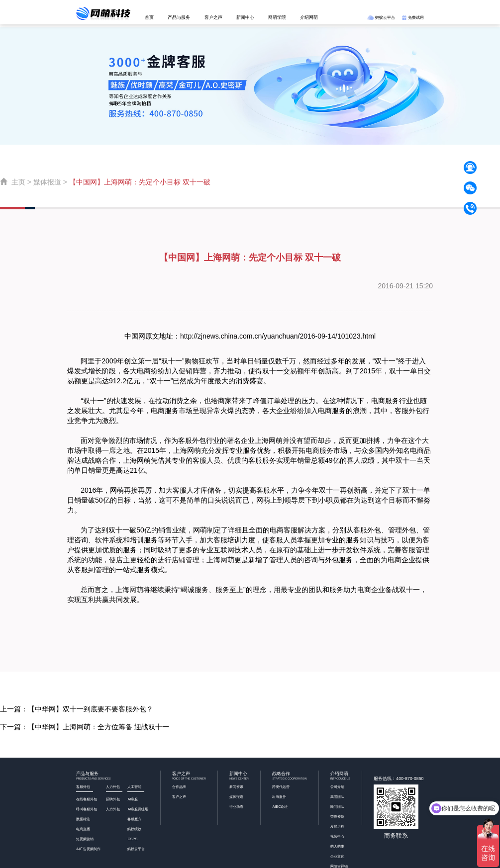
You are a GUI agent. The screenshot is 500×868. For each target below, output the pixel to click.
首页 (149, 17)
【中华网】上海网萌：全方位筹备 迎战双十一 (99, 727)
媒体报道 (47, 182)
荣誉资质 (337, 817)
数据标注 (83, 819)
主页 (18, 182)
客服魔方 (134, 819)
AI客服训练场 (138, 809)
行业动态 (236, 807)
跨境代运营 (281, 787)
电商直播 (83, 829)
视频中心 (337, 836)
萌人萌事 (337, 846)
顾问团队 (337, 807)
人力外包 (113, 809)
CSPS (132, 839)
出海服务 (279, 797)
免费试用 (413, 17)
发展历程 (337, 826)
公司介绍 (337, 787)
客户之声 (213, 17)
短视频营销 (85, 839)
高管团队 (337, 797)
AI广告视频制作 (88, 849)
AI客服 (133, 799)
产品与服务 (179, 17)
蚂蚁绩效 (134, 829)
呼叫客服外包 (87, 809)
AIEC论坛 (280, 807)
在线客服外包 (87, 799)
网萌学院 (277, 17)
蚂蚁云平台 (381, 17)
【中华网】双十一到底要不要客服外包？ (91, 709)
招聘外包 (113, 799)
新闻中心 (245, 17)
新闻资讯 (236, 787)
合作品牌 (179, 787)
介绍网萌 (309, 17)
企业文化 (337, 856)
